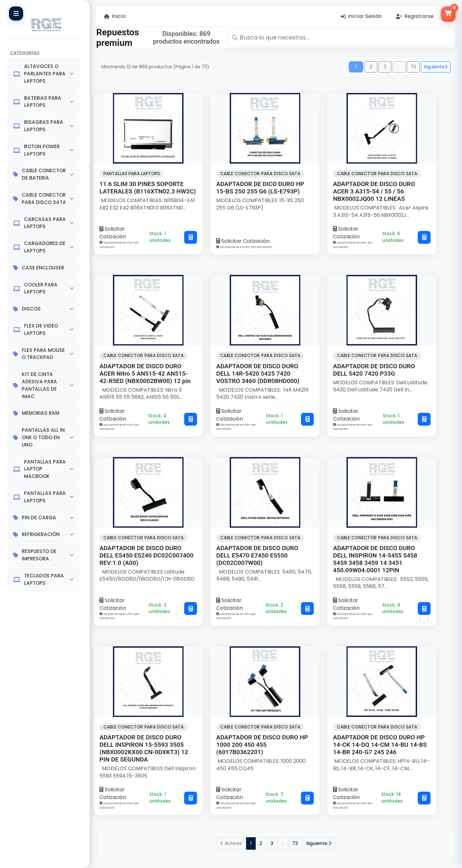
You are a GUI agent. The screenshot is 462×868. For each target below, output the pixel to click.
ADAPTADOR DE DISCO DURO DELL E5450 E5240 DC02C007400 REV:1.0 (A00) (146, 555)
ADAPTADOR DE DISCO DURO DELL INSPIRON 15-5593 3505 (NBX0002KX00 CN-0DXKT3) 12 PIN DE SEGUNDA (144, 748)
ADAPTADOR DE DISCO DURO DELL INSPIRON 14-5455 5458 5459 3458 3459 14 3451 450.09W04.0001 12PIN (375, 559)
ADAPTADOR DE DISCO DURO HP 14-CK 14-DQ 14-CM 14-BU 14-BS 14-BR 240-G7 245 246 (380, 745)
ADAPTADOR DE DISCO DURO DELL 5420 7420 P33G (374, 370)
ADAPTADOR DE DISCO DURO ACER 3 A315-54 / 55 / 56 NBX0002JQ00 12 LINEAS (374, 191)
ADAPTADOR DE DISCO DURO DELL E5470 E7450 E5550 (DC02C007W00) (257, 555)
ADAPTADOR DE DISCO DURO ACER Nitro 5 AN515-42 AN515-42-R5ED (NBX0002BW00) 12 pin (145, 374)
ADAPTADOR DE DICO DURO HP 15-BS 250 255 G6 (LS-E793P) (260, 188)
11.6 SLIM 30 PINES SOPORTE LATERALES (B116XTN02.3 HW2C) (148, 188)
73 (413, 67)
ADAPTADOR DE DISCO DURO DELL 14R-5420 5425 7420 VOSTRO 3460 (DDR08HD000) (258, 374)
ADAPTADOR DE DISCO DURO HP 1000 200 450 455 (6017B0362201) (262, 745)
